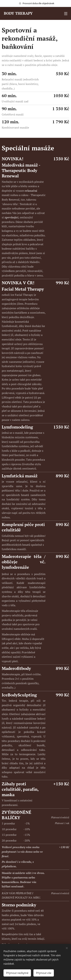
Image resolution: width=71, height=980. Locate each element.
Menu (66, 14)
